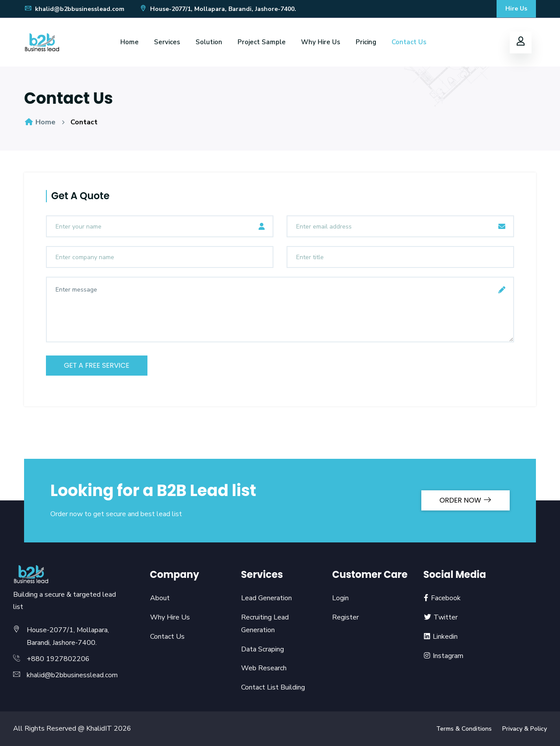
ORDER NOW (465, 500)
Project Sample (262, 42)
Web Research (264, 668)
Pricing (366, 42)
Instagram (443, 656)
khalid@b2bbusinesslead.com (74, 9)
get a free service (97, 365)
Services (167, 42)
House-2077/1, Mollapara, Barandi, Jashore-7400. (218, 9)
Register (345, 617)
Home (129, 42)
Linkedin (440, 637)
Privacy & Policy (525, 729)
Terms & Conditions (464, 729)
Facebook (442, 598)
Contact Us (409, 42)
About (160, 598)
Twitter (440, 617)
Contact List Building (273, 687)
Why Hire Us (321, 42)
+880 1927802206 (58, 659)
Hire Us (516, 9)
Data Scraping (262, 649)
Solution (209, 42)
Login (340, 598)
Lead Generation (266, 598)
